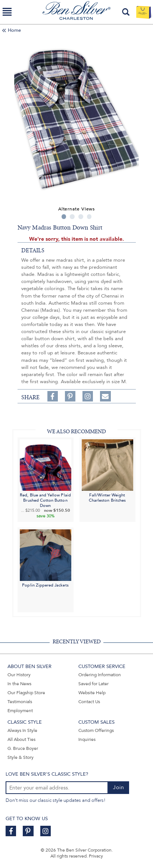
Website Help (92, 693)
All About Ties (21, 739)
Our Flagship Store (26, 693)
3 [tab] (81, 217)
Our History (19, 675)
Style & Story (21, 757)
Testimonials (20, 702)
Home (14, 30)
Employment (20, 711)
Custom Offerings (96, 730)
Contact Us (89, 702)
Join (119, 787)
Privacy (96, 856)
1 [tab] (64, 217)
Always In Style (22, 730)
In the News (19, 684)
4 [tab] (89, 217)
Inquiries (87, 739)
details (33, 250)
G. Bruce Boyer (23, 748)
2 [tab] (72, 217)
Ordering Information (100, 675)
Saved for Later (93, 684)
